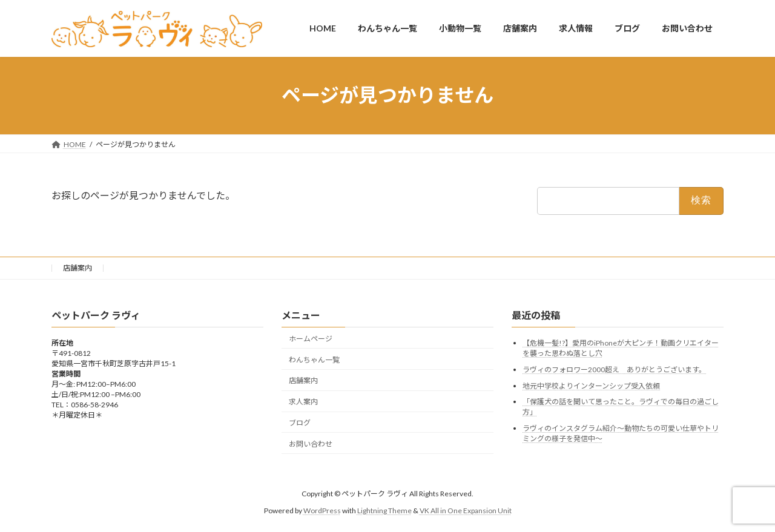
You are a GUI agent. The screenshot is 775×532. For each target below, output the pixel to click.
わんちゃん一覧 (314, 359)
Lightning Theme (384, 511)
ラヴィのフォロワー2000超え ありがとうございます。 (614, 369)
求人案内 (303, 402)
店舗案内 (77, 268)
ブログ (300, 423)
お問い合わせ (311, 443)
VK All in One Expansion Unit (466, 511)
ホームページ (311, 339)
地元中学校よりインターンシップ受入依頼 (591, 385)
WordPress (322, 511)
